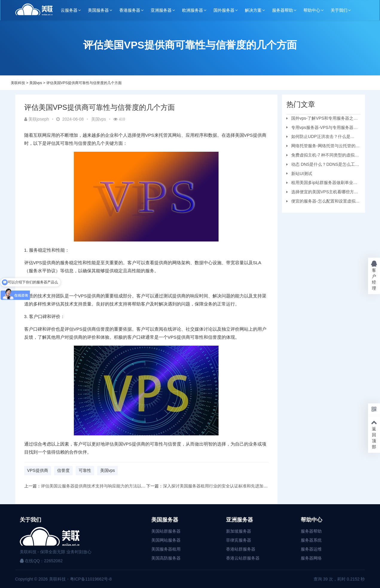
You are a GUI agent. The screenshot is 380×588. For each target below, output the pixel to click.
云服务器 (69, 10)
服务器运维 (311, 549)
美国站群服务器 (166, 531)
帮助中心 (312, 10)
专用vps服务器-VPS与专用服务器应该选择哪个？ (322, 128)
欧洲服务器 (193, 10)
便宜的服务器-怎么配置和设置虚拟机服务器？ (323, 202)
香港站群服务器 (241, 549)
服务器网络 (311, 558)
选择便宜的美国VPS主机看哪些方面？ (320, 193)
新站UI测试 (302, 174)
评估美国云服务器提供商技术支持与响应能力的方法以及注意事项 (102, 486)
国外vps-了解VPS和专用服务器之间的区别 (322, 119)
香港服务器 (130, 10)
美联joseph (37, 119)
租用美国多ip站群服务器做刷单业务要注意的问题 (322, 183)
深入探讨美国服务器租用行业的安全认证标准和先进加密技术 (219, 486)
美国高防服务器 (166, 558)
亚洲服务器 (161, 10)
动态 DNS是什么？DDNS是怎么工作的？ (323, 165)
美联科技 (18, 83)
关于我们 (339, 10)
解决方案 (253, 10)
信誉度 (63, 470)
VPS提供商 (38, 470)
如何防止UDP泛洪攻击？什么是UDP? (318, 137)
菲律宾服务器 (239, 540)
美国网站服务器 (166, 540)
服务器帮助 (283, 10)
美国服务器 (98, 10)
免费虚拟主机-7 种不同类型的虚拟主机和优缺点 (323, 156)
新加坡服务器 (239, 531)
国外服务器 (224, 10)
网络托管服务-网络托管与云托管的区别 (323, 147)
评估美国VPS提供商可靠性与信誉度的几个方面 (84, 83)
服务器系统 (311, 540)
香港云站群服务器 (243, 558)
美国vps (36, 83)
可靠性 (85, 470)
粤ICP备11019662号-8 (91, 579)
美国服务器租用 (166, 549)
